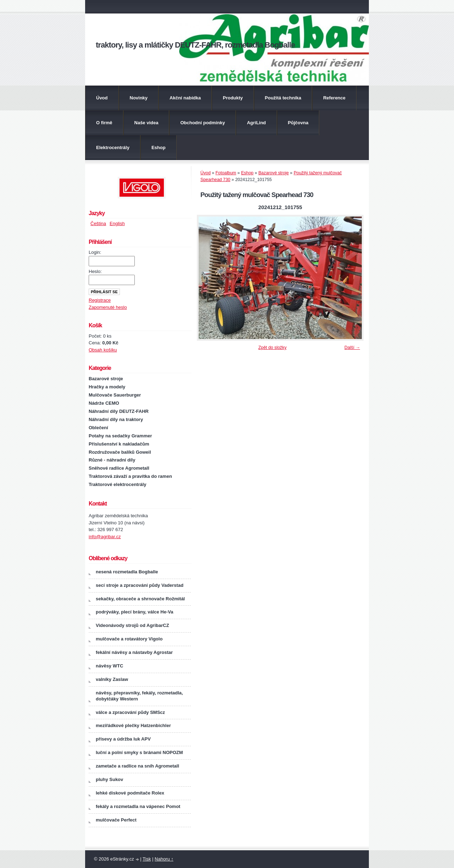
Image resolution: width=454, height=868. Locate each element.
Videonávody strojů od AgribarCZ (132, 625)
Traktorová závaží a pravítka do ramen (130, 476)
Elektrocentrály (113, 148)
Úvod (102, 98)
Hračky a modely (107, 387)
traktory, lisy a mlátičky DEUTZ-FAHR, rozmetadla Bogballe (195, 45)
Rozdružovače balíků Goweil (120, 452)
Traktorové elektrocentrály (118, 484)
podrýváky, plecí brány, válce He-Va (134, 612)
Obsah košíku (103, 350)
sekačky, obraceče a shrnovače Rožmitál (140, 599)
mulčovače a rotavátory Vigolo (129, 639)
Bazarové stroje (273, 173)
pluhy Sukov (109, 779)
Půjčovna (298, 123)
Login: (95, 252)
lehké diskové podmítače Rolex (130, 793)
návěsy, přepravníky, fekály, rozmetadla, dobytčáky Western (139, 696)
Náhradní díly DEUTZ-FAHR (119, 411)
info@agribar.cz (105, 537)
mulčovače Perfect (116, 820)
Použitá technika (283, 98)
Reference (334, 98)
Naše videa (146, 123)
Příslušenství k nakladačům (119, 444)
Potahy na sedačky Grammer (120, 436)
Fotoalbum (226, 173)
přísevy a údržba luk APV (123, 739)
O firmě (104, 123)
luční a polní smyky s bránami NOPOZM (139, 752)
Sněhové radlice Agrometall (119, 468)
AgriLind (256, 123)
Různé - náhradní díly (112, 460)
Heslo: (95, 271)
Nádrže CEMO (104, 403)
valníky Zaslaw (112, 679)
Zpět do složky (272, 348)
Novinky (139, 98)
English (117, 223)
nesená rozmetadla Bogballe (127, 572)
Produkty (233, 98)
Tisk (147, 859)
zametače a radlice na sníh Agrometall (137, 766)
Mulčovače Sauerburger (115, 395)
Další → (352, 348)
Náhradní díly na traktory (116, 419)
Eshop (159, 148)
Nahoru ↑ (164, 859)
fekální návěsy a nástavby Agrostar (134, 652)
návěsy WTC (109, 666)
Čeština (98, 223)
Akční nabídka (185, 98)
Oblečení (98, 428)
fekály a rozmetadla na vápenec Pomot (138, 806)
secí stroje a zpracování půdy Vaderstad (140, 585)
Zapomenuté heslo (108, 307)
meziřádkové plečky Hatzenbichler (133, 725)
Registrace (100, 300)
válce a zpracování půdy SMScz (130, 712)
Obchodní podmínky (203, 123)
